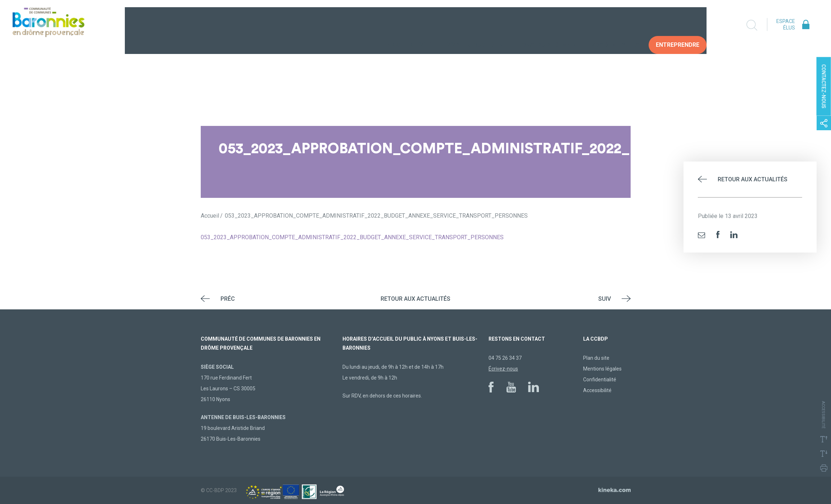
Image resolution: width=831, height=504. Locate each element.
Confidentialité (600, 380)
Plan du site (596, 358)
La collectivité (408, 25)
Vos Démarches (615, 25)
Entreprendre (678, 25)
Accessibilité (597, 390)
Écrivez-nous (503, 369)
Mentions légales (602, 369)
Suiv (605, 299)
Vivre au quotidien (475, 25)
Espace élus (786, 24)
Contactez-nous (824, 87)
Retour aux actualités (753, 179)
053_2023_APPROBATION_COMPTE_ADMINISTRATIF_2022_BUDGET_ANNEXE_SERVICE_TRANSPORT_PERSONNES (352, 237)
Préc (228, 299)
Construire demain (547, 25)
